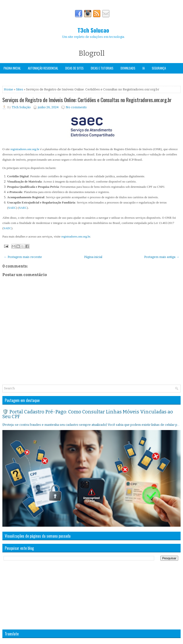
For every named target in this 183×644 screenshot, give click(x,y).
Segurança (159, 68)
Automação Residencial (43, 68)
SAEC (12, 208)
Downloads (128, 68)
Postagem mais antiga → (162, 257)
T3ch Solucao (93, 30)
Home (8, 89)
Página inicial (93, 257)
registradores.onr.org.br (25, 149)
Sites (20, 89)
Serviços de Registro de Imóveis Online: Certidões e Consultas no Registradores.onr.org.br (87, 100)
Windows (9, 78)
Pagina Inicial (12, 68)
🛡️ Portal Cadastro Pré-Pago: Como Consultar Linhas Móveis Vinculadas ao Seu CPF (88, 414)
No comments (76, 107)
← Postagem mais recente (23, 257)
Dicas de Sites (74, 68)
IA (144, 68)
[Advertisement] (38, 595)
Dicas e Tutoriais (102, 68)
